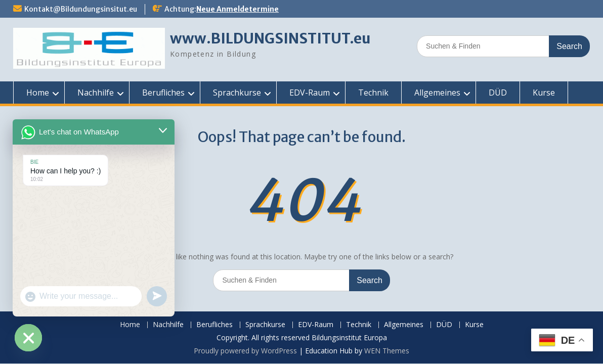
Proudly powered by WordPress (245, 351)
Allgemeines (437, 93)
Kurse (544, 93)
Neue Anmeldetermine (238, 9)
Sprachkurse (237, 93)
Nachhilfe (96, 93)
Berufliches (163, 93)
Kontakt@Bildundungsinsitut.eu (81, 9)
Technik (373, 93)
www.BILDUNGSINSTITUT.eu (270, 38)
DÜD (498, 93)
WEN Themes (387, 351)
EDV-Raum (310, 93)
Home (38, 93)
